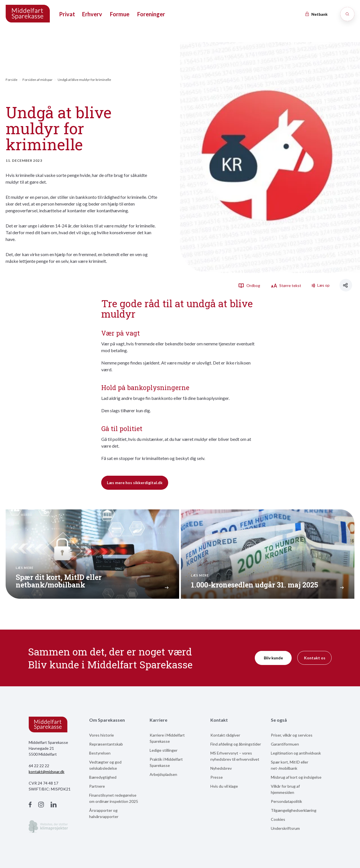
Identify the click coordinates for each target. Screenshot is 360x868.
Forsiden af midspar (38, 80)
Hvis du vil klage (224, 786)
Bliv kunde (273, 658)
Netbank (316, 14)
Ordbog (249, 285)
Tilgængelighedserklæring (294, 810)
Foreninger (151, 14)
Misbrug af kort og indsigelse (296, 777)
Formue (120, 14)
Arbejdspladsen (163, 774)
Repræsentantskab (106, 744)
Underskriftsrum (285, 828)
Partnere (97, 786)
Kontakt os (315, 658)
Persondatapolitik (286, 801)
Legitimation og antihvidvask (296, 753)
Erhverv (92, 14)
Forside (12, 80)
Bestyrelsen (100, 753)
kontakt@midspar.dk (47, 772)
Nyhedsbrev (221, 768)
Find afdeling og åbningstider (236, 744)
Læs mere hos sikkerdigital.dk (135, 483)
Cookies (278, 819)
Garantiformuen (285, 744)
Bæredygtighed (103, 777)
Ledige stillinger (164, 750)
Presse (217, 777)
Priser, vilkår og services (292, 735)
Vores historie (102, 735)
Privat (67, 14)
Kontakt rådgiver (225, 735)
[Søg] (347, 14)
